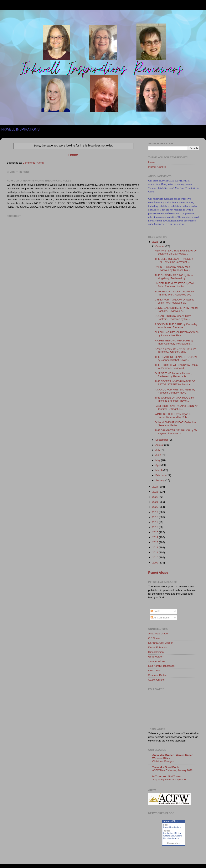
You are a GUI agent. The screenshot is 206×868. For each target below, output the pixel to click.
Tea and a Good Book (166, 767)
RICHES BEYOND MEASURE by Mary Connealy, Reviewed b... (174, 342)
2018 (156, 517)
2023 (156, 492)
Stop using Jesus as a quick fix (169, 779)
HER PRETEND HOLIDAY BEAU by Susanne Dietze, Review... (176, 252)
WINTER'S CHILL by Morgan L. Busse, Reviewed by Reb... (173, 416)
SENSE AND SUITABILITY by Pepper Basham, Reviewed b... (177, 309)
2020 (156, 507)
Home (73, 155)
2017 (156, 522)
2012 (156, 547)
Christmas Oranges (163, 761)
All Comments (160, 618)
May (158, 460)
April (158, 465)
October (160, 246)
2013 (156, 542)
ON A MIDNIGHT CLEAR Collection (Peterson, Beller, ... (175, 424)
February (161, 475)
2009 (156, 563)
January (160, 480)
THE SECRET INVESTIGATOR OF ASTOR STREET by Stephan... (175, 383)
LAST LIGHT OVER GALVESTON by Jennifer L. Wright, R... (176, 407)
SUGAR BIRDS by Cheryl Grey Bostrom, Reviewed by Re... (173, 317)
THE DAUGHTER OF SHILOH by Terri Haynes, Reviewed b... (177, 432)
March (159, 470)
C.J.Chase (154, 638)
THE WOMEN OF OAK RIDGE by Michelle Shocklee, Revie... (174, 399)
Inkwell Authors (157, 167)
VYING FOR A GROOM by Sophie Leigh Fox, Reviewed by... (175, 301)
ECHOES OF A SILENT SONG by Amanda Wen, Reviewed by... (174, 293)
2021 (156, 502)
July (158, 450)
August (160, 445)
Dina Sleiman (156, 652)
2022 (156, 497)
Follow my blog (174, 843)
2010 (156, 557)
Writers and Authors (173, 836)
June (159, 455)
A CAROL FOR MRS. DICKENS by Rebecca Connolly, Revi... (175, 391)
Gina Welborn (156, 657)
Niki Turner (154, 670)
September (162, 440)
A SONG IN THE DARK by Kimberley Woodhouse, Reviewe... (176, 326)
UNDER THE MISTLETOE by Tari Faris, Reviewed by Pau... (174, 285)
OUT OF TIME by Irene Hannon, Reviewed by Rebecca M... (173, 375)
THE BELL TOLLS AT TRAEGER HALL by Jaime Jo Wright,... (174, 260)
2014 (156, 537)
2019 (156, 512)
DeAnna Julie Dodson (161, 643)
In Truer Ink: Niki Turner (167, 776)
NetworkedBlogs (171, 821)
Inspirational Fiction (172, 833)
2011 (156, 552)
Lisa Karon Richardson (161, 666)
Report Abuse (158, 573)
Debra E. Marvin (158, 647)
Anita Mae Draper (158, 634)
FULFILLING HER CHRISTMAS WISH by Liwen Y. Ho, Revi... (177, 334)
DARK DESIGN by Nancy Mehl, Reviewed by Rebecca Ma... (173, 268)
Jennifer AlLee (157, 661)
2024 (156, 487)
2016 (156, 527)
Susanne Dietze (157, 675)
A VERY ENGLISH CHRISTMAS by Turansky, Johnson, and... (175, 350)
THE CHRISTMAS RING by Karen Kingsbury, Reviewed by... (175, 277)
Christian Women (171, 838)
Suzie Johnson (157, 680)
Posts (155, 611)
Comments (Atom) (33, 163)
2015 (156, 532)
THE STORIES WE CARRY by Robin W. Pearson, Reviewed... (176, 367)
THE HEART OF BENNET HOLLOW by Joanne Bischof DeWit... (176, 358)
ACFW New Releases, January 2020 (172, 770)
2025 (156, 242)
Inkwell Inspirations (172, 827)
